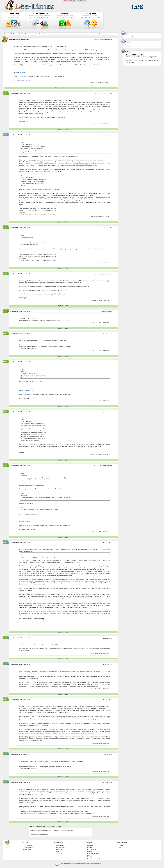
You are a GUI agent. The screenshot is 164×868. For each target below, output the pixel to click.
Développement (92, 857)
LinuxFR (75, 1)
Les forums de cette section (18, 34)
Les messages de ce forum (32, 34)
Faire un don (27, 849)
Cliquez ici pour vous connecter (39, 834)
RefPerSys (28, 80)
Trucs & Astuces (60, 848)
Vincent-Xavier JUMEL (107, 94)
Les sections (7, 34)
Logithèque (59, 851)
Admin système (92, 849)
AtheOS (48, 445)
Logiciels (90, 848)
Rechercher (128, 47)
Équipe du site (28, 846)
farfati (111, 543)
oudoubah (110, 135)
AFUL (64, 46)
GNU (84, 1)
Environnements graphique (95, 859)
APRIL (56, 46)
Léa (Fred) (110, 664)
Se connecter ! (129, 37)
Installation (90, 846)
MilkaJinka (110, 412)
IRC (120, 848)
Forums (121, 846)
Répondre (58, 88)
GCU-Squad (80, 1)
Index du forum (50, 827)
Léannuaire (59, 849)
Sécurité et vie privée (93, 853)
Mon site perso (23, 121)
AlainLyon (110, 312)
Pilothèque (59, 853)
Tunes (40, 514)
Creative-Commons (98, 863)
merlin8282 (109, 782)
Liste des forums (40, 827)
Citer (64, 88)
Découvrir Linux (60, 846)
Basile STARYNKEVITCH (106, 39)
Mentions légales (29, 848)
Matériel (90, 855)
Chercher (58, 827)
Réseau (89, 851)
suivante (115, 34)
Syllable (41, 445)
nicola (111, 334)
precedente (108, 34)
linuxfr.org (56, 190)
